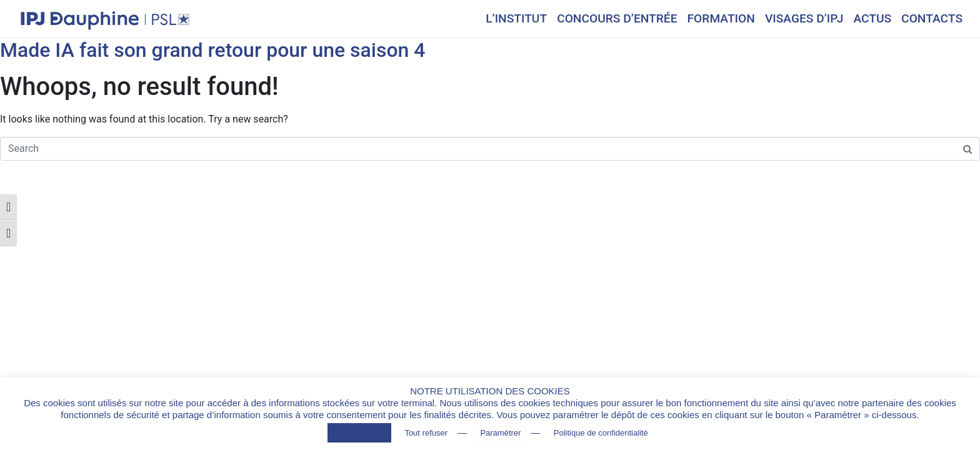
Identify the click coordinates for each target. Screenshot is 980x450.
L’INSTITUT (516, 18)
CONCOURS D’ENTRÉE (617, 18)
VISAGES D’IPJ (804, 18)
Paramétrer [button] (500, 433)
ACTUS (872, 18)
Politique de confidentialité (601, 433)
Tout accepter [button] (359, 433)
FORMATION (721, 18)
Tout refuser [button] (426, 433)
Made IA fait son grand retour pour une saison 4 (213, 50)
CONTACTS (932, 18)
